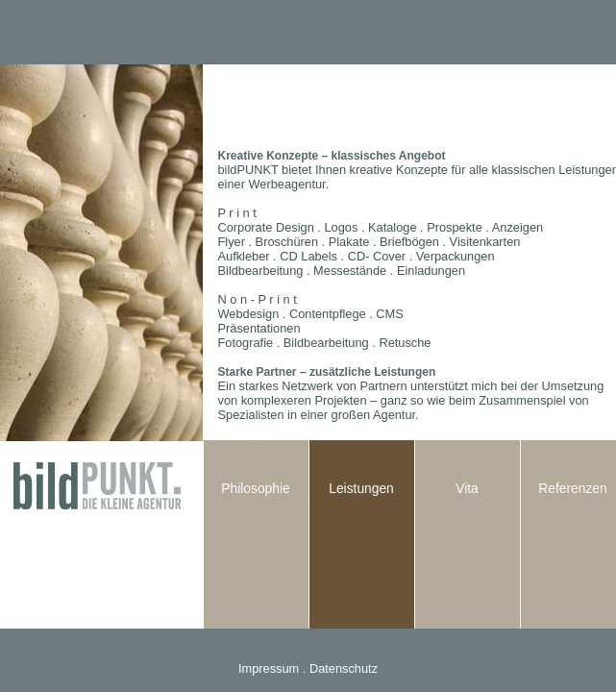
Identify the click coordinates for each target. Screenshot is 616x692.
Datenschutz (344, 668)
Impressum (269, 668)
